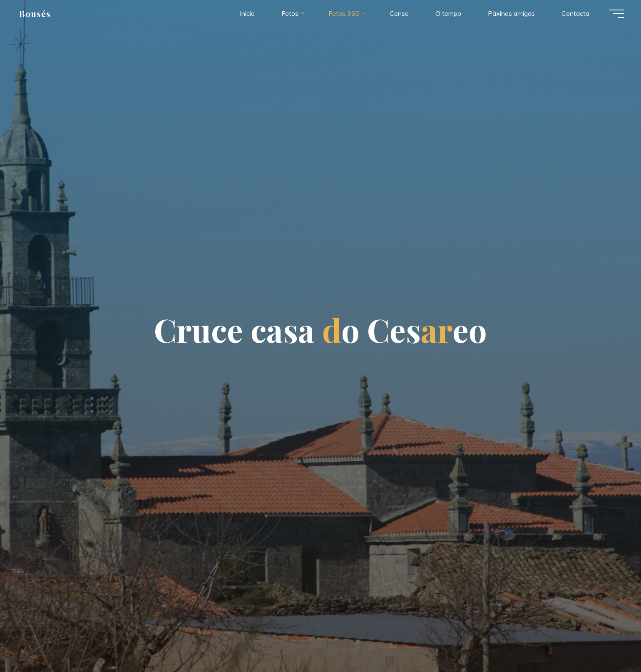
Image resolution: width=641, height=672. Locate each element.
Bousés (35, 13)
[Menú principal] (617, 14)
